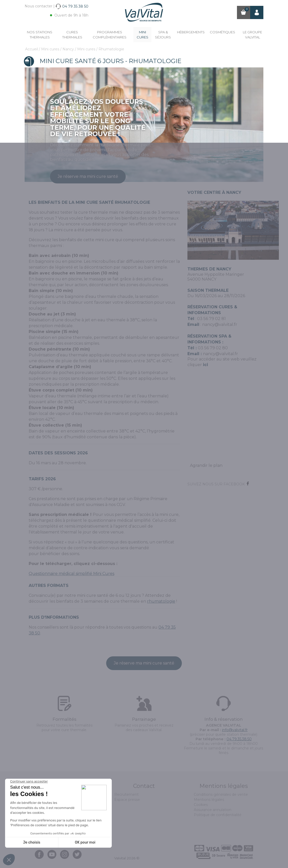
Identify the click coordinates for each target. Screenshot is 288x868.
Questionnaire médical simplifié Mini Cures (71, 574)
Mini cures (142, 35)
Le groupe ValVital (252, 35)
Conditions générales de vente (221, 794)
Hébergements (191, 32)
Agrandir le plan (206, 465)
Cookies (201, 805)
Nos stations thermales (40, 35)
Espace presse (127, 800)
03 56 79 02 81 (211, 319)
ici (205, 365)
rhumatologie (161, 601)
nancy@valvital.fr (220, 324)
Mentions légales (209, 800)
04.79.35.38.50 (239, 739)
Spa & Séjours (163, 35)
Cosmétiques (222, 32)
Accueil (32, 49)
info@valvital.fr (235, 730)
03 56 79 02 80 (213, 348)
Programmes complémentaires (110, 35)
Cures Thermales (72, 35)
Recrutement (126, 794)
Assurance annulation (213, 810)
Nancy (69, 49)
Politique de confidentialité (218, 815)
